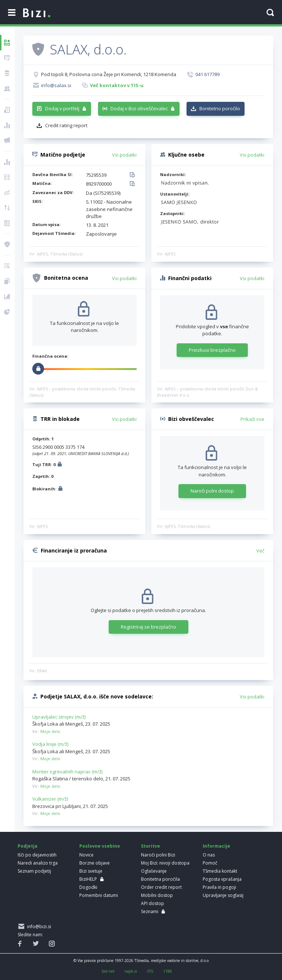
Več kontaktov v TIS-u (117, 85)
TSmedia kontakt (220, 871)
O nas (209, 855)
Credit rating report (66, 125)
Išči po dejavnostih (37, 855)
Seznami (150, 911)
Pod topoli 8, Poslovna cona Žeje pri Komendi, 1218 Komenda (109, 74)
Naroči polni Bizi (158, 855)
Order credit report (161, 887)
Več (260, 551)
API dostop (153, 903)
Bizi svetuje (91, 871)
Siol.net (108, 971)
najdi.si (131, 971)
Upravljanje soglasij (223, 895)
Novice (86, 855)
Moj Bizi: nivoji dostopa (165, 863)
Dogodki (88, 887)
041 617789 (207, 74)
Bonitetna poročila (160, 879)
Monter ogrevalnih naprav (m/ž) (67, 772)
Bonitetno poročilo (220, 108)
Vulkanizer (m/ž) (50, 799)
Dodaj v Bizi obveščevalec (139, 108)
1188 (167, 971)
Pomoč (210, 863)
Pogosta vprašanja (222, 879)
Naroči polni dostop (212, 491)
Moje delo (50, 731)
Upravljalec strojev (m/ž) (59, 717)
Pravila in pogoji (219, 887)
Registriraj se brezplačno (149, 627)
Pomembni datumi (99, 895)
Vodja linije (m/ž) (50, 744)
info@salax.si (56, 85)
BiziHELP (88, 879)
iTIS (150, 971)
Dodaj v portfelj (62, 108)
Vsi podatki (124, 155)
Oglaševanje (154, 871)
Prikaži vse (252, 419)
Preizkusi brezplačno (212, 350)
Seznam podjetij (34, 871)
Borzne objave (95, 863)
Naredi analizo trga (38, 863)
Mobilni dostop (157, 895)
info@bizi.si (38, 927)
